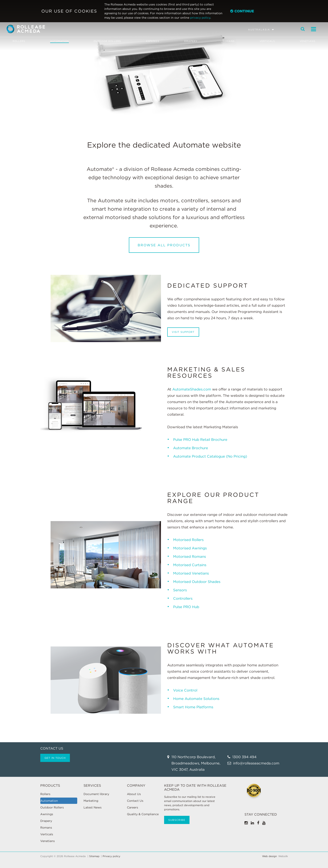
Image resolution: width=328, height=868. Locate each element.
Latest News (93, 807)
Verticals (267, 41)
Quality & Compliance (143, 814)
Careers (133, 807)
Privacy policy (111, 856)
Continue (242, 11)
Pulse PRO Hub (186, 607)
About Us (134, 794)
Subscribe (177, 820)
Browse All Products (164, 245)
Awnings (153, 41)
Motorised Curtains (190, 565)
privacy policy (200, 18)
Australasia (259, 30)
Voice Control (186, 690)
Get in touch (55, 758)
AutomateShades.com (192, 389)
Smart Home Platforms (193, 707)
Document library (96, 794)
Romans (229, 41)
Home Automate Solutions (196, 699)
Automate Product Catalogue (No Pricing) (210, 456)
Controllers (183, 598)
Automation (59, 41)
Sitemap (94, 856)
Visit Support (183, 332)
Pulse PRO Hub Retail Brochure (200, 440)
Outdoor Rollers (107, 41)
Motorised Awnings (190, 548)
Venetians (308, 41)
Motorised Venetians (191, 573)
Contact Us (135, 801)
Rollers (19, 41)
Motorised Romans (189, 557)
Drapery (191, 41)
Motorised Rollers (189, 540)
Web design (269, 856)
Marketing (91, 801)
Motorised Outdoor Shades (197, 582)
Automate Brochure (191, 448)
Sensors (180, 590)
